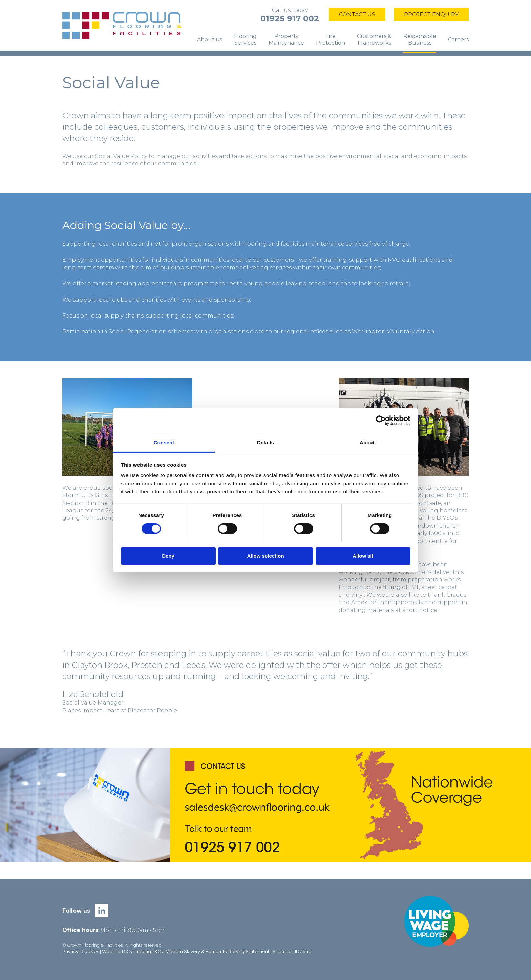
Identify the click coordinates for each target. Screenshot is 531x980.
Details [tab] (265, 442)
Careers (458, 39)
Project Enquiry (431, 14)
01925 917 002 (290, 18)
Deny (168, 556)
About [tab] (367, 442)
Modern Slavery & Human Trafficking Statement (218, 951)
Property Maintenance (286, 39)
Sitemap (282, 951)
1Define (303, 951)
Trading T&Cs (149, 951)
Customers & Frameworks (374, 39)
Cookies (90, 951)
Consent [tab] (164, 442)
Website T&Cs (117, 951)
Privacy (70, 951)
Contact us (357, 14)
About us (210, 39)
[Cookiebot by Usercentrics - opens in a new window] (381, 420)
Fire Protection (331, 39)
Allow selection (265, 556)
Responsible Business (420, 39)
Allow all (363, 556)
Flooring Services (245, 39)
